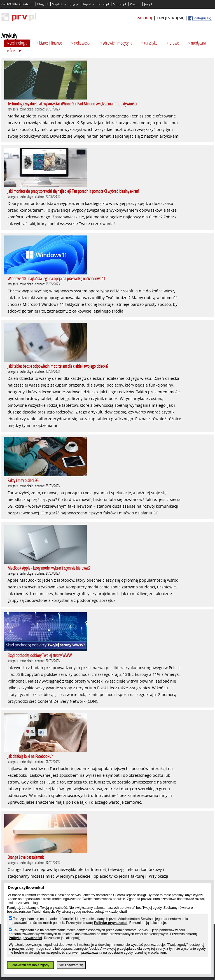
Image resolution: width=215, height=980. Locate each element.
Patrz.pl (28, 4)
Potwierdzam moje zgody (31, 965)
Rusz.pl (135, 4)
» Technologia (17, 43)
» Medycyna (197, 43)
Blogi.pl (43, 4)
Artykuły (9, 35)
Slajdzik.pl (59, 4)
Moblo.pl (119, 4)
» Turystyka (149, 43)
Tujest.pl (89, 4)
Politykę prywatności (111, 923)
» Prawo (173, 43)
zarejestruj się (170, 18)
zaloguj (145, 18)
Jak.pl (148, 4)
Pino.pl (104, 4)
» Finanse (14, 50)
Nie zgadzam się (71, 965)
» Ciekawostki (81, 43)
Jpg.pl (75, 4)
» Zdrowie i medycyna (116, 43)
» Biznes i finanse (49, 43)
